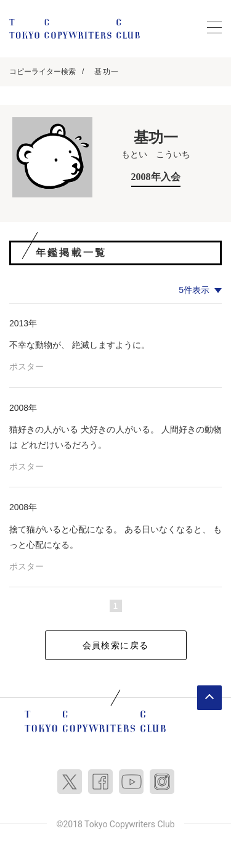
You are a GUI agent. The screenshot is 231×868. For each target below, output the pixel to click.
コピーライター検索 (43, 72)
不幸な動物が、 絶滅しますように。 (79, 345)
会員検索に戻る (116, 645)
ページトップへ (209, 698)
